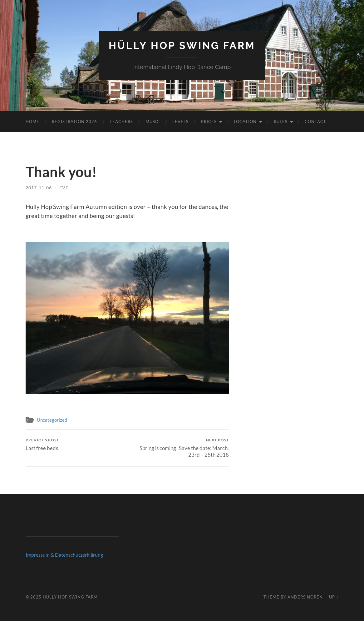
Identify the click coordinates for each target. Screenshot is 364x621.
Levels (180, 122)
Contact (315, 122)
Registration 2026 (74, 122)
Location (245, 122)
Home (32, 122)
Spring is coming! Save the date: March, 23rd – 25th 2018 (179, 448)
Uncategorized (52, 420)
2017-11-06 (39, 188)
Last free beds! (43, 444)
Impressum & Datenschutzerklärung (64, 555)
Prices (209, 122)
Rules (281, 122)
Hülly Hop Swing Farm (182, 45)
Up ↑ (334, 597)
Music (153, 122)
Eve (64, 188)
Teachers (121, 122)
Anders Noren (305, 597)
